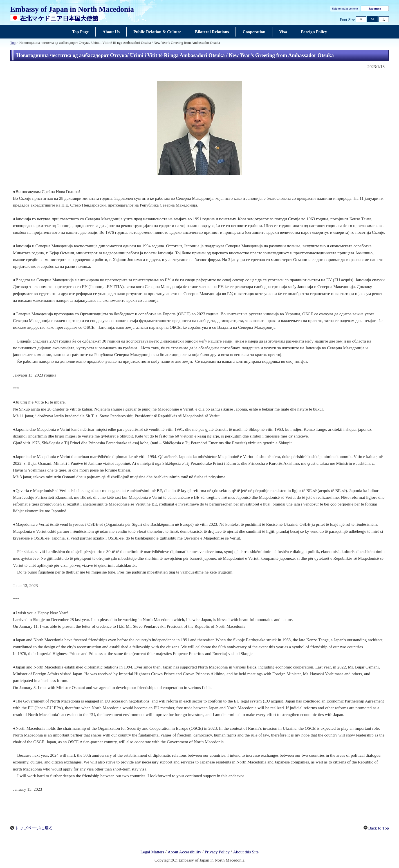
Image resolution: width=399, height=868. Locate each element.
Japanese (375, 8)
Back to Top (379, 828)
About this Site (246, 852)
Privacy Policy (217, 852)
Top (13, 43)
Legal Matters (152, 852)
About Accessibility (185, 852)
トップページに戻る (34, 828)
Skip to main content (345, 8)
